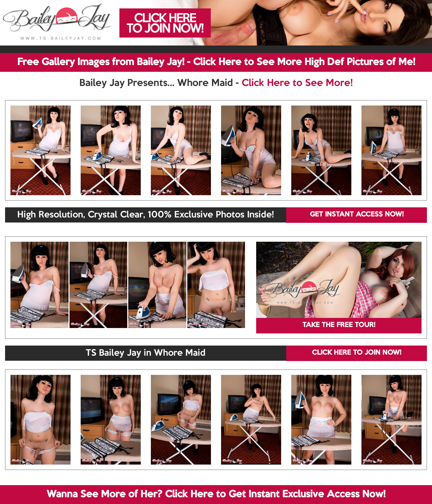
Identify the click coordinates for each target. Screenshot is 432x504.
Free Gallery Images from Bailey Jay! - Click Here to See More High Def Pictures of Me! (216, 62)
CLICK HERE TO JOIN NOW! (357, 353)
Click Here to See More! (297, 83)
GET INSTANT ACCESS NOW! (357, 215)
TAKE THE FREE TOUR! (339, 325)
